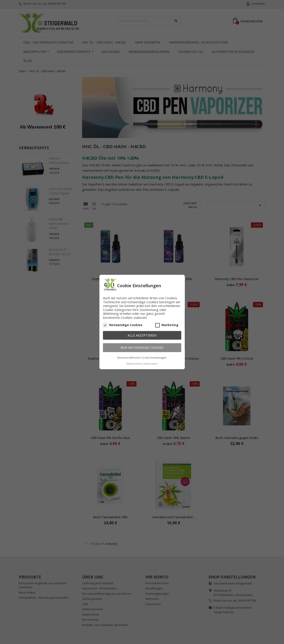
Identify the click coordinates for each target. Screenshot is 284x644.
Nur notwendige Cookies (142, 348)
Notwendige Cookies (123, 325)
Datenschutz (134, 364)
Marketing (167, 325)
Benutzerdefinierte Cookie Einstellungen (142, 358)
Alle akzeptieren (142, 335)
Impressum (151, 364)
